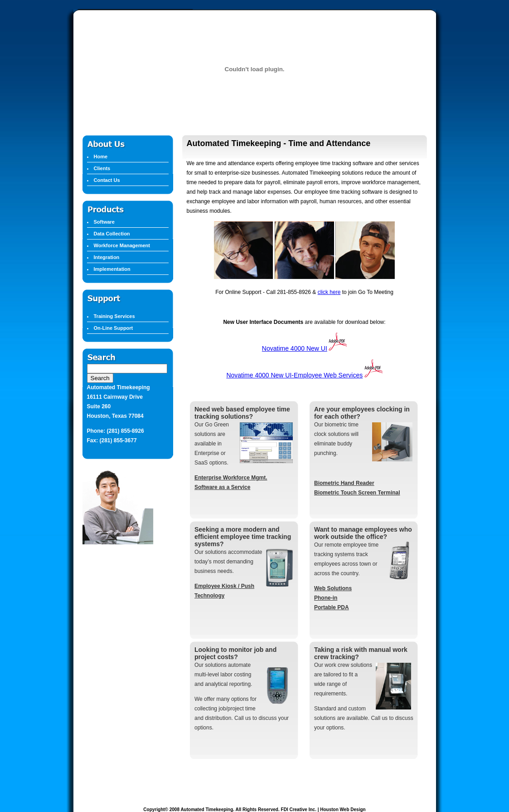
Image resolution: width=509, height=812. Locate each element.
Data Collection (112, 234)
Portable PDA (332, 607)
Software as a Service (222, 487)
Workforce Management (122, 245)
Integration (107, 257)
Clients (102, 168)
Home (101, 157)
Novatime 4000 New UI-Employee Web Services (294, 375)
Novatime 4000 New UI (295, 348)
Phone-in (326, 598)
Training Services (114, 316)
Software (104, 222)
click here (329, 292)
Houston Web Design (343, 810)
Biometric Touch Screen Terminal (357, 493)
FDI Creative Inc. (299, 810)
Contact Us (107, 180)
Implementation (112, 269)
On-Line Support (114, 328)
